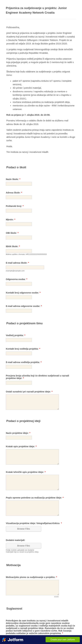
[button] (24, 529)
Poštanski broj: (15, 206)
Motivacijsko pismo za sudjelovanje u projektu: (31, 577)
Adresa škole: (14, 193)
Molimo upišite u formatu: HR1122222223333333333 (26, 254)
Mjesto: (11, 220)
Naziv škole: (13, 179)
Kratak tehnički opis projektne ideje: (26, 472)
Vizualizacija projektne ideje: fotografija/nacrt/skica (34, 523)
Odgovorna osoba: (17, 279)
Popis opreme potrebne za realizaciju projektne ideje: (35, 498)
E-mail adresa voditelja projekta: (24, 362)
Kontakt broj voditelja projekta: (23, 349)
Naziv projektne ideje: (18, 433)
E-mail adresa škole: (17, 263)
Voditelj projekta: (16, 335)
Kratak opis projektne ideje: (21, 446)
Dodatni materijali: (16, 540)
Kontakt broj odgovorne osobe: (23, 293)
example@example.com (15, 271)
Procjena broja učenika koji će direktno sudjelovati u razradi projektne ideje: (37, 377)
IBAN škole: (13, 246)
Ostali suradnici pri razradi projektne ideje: (29, 392)
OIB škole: (12, 233)
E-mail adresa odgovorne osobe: (24, 306)
